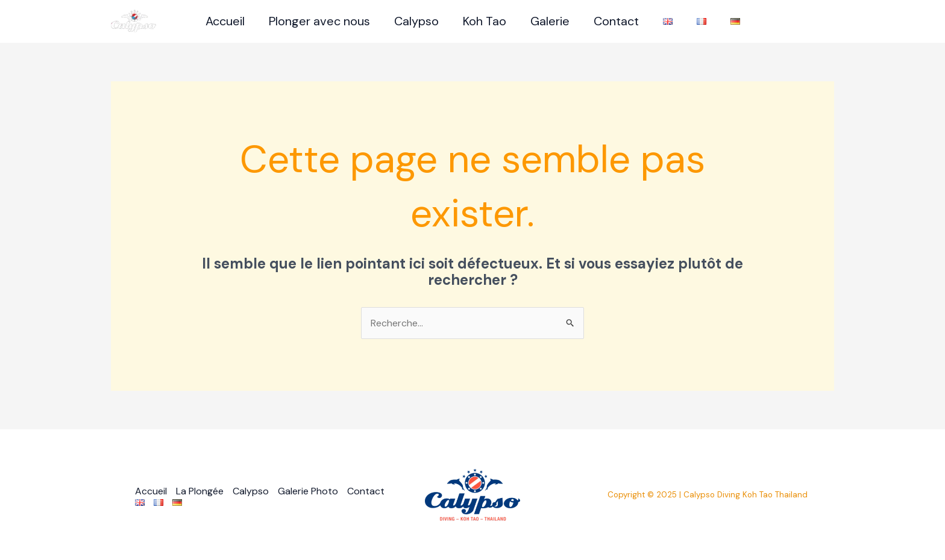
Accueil (225, 21)
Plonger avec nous (319, 21)
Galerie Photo (308, 491)
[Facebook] (809, 22)
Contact (616, 21)
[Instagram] (828, 22)
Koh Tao (485, 21)
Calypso (416, 21)
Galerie (550, 21)
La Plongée (200, 491)
